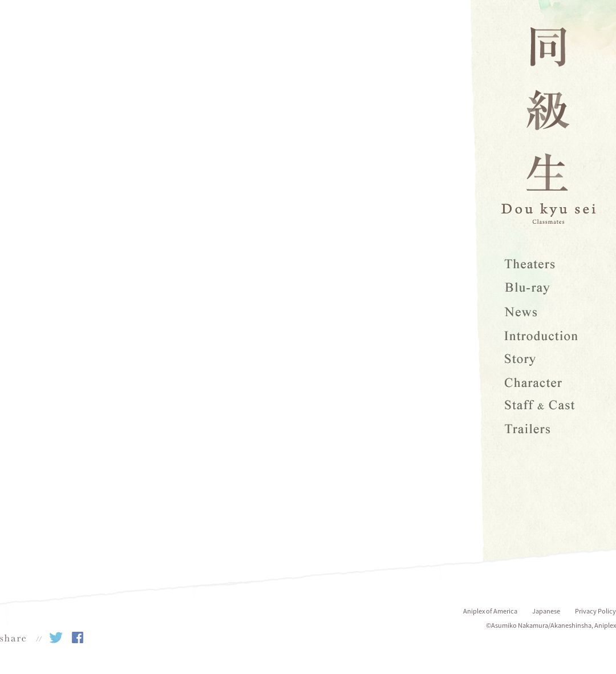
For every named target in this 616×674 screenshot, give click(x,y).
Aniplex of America (490, 611)
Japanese (546, 611)
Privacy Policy (595, 611)
